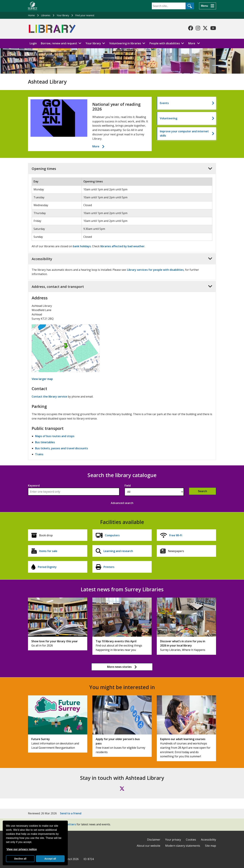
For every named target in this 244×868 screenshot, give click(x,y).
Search (202, 491)
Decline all (20, 859)
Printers (109, 567)
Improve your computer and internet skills (184, 133)
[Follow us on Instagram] (198, 28)
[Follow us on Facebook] (191, 28)
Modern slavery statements (183, 846)
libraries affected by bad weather (122, 246)
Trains (39, 454)
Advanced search (122, 503)
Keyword (34, 486)
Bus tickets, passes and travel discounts (62, 448)
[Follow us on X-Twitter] (205, 28)
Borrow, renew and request (59, 43)
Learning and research (118, 551)
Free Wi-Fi (176, 535)
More (195, 43)
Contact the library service (49, 397)
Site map (211, 846)
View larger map (42, 379)
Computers (112, 535)
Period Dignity (47, 567)
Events (164, 103)
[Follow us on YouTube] (213, 28)
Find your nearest (85, 15)
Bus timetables (45, 442)
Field (128, 486)
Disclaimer (154, 840)
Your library (63, 15)
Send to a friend (71, 813)
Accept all (50, 859)
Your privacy (173, 840)
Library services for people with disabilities (155, 270)
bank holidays (82, 246)
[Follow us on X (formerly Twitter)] (122, 789)
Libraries (46, 15)
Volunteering (169, 118)
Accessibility (209, 840)
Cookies (191, 840)
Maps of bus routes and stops (55, 436)
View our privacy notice (22, 849)
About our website (149, 846)
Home (31, 15)
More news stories (119, 667)
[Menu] (208, 6)
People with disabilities (165, 43)
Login (33, 43)
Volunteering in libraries (125, 43)
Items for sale (48, 551)
